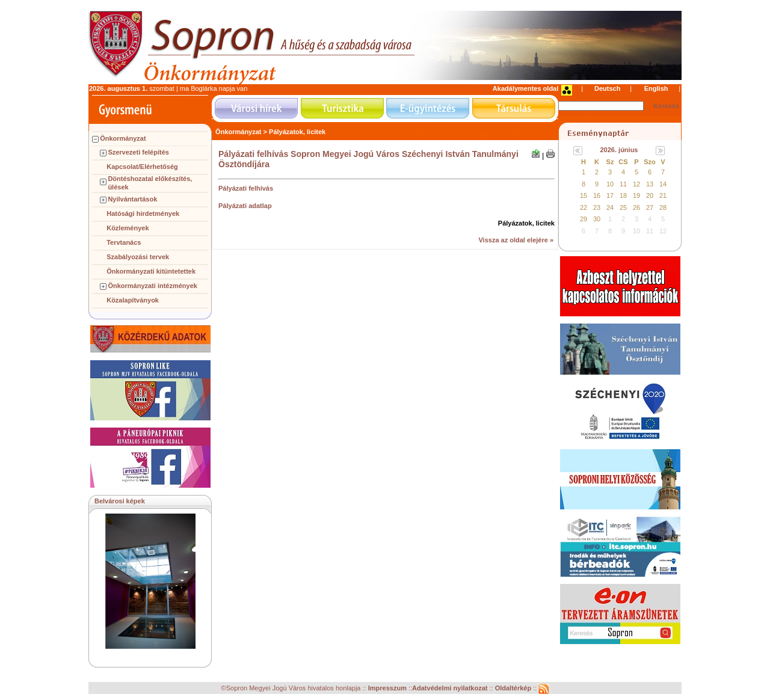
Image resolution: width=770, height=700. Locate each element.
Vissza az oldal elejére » (516, 240)
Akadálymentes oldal (525, 88)
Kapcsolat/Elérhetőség (142, 167)
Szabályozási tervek (138, 257)
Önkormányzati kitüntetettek (151, 271)
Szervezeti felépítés (138, 152)
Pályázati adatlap (245, 206)
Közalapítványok (133, 300)
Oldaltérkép (514, 688)
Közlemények (128, 228)
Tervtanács (124, 242)
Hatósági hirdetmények (143, 213)
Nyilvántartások (132, 199)
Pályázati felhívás (246, 188)
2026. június (619, 150)
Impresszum (388, 688)
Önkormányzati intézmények (152, 286)
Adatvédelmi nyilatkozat (450, 688)
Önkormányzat (123, 138)
